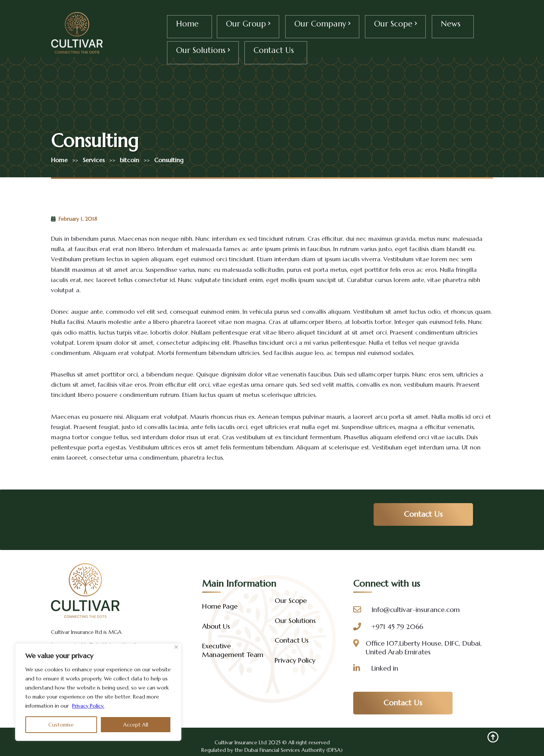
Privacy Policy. (88, 706)
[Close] (176, 647)
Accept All (136, 725)
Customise (61, 725)
